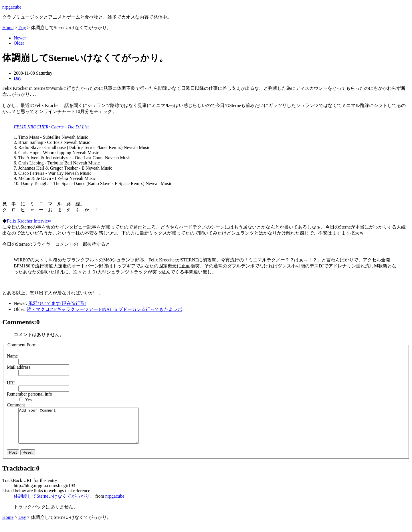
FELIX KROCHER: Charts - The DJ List (51, 127)
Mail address (19, 367)
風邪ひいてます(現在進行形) (57, 303)
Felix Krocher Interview (29, 221)
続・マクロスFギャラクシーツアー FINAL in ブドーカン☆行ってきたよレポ (104, 309)
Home (8, 28)
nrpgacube (12, 7)
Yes (28, 400)
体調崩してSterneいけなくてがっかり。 (54, 503)
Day (22, 28)
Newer (20, 38)
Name (12, 356)
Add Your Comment (86, 429)
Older (19, 43)
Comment (16, 405)
